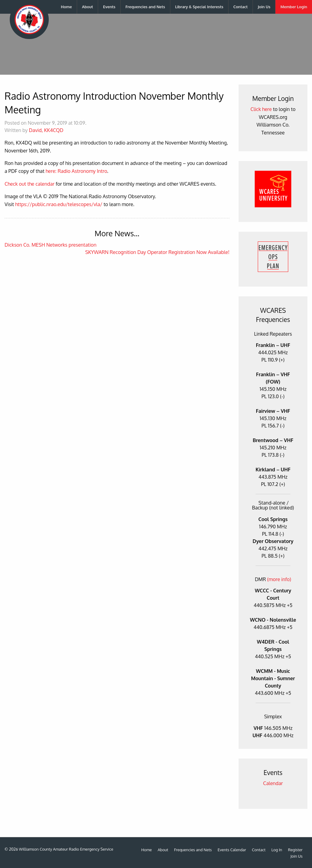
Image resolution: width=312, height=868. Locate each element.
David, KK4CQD (46, 130)
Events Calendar (232, 850)
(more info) (279, 579)
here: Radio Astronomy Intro (76, 171)
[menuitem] (67, 7)
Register (295, 850)
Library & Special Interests (199, 7)
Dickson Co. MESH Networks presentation (50, 245)
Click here (261, 109)
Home (66, 7)
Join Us (264, 7)
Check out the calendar (30, 184)
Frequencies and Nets (145, 7)
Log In (277, 850)
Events (109, 7)
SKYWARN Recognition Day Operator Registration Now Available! (157, 252)
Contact (241, 7)
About (87, 7)
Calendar (273, 783)
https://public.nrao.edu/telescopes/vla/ (59, 204)
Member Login (294, 7)
